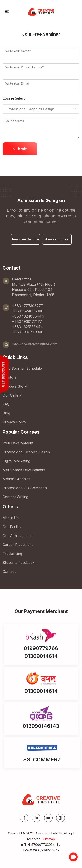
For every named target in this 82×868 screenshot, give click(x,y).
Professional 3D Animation (25, 488)
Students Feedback (18, 563)
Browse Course (57, 239)
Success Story (15, 386)
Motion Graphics (16, 479)
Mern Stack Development (24, 470)
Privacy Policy (14, 422)
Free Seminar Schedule (22, 368)
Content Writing (15, 497)
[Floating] (41, 109)
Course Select (14, 98)
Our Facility (12, 527)
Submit (20, 149)
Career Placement (18, 545)
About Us (11, 518)
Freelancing (12, 554)
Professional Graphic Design (26, 452)
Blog (6, 413)
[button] (7, 12)
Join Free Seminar (25, 239)
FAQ (6, 404)
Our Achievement (17, 536)
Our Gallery (12, 395)
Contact (9, 571)
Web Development (18, 443)
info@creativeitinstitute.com (35, 344)
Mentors (10, 377)
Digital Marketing (16, 461)
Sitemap (49, 839)
